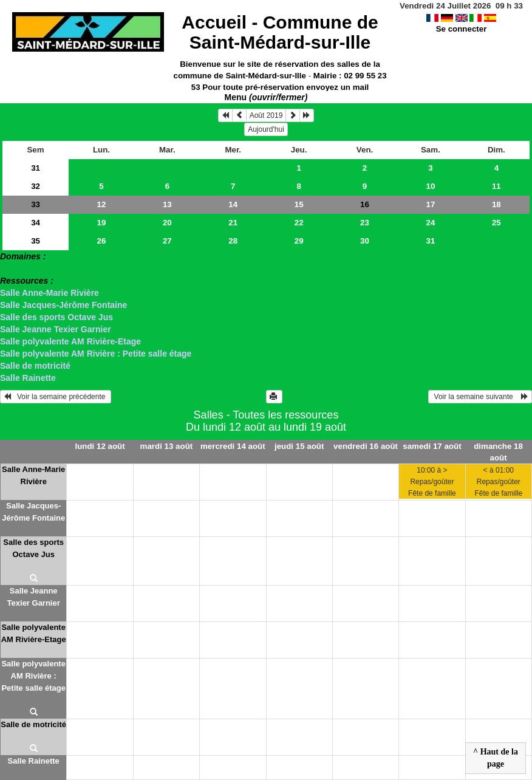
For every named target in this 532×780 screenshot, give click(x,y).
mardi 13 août (167, 446)
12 (102, 204)
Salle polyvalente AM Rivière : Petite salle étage (96, 354)
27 (167, 241)
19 (102, 223)
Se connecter (462, 29)
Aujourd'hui (266, 129)
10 (431, 186)
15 (299, 204)
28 (233, 241)
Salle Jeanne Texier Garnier (56, 329)
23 (365, 223)
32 (36, 186)
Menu (266, 97)
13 (167, 204)
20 (167, 223)
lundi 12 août (100, 446)
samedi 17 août (432, 446)
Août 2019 (266, 115)
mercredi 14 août (233, 446)
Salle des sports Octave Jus (56, 317)
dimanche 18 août (498, 452)
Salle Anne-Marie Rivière (49, 293)
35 (36, 241)
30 (365, 241)
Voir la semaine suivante (480, 397)
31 (36, 168)
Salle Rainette (28, 378)
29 (299, 241)
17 (431, 204)
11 (496, 186)
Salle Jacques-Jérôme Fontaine (63, 305)
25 (496, 223)
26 (102, 241)
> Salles (16, 269)
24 (431, 223)
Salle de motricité (35, 366)
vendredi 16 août (366, 446)
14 (233, 204)
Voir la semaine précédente (56, 397)
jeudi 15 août (299, 446)
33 (36, 204)
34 (36, 223)
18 (496, 204)
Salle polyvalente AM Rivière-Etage (70, 341)
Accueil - (280, 32)
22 (299, 223)
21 (233, 223)
